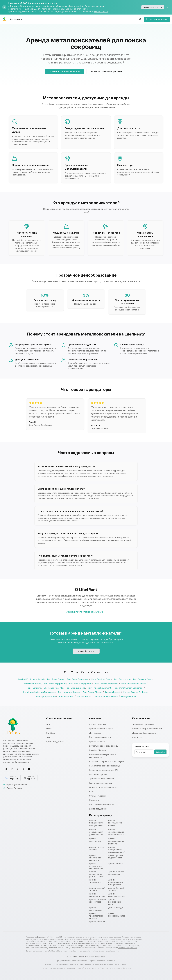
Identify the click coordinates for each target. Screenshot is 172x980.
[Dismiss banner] (167, 7)
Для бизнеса (95, 733)
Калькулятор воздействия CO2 (104, 770)
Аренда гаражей (97, 922)
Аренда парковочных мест (114, 902)
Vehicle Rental (84, 696)
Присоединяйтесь (153, 7)
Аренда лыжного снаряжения (116, 873)
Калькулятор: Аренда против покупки (107, 761)
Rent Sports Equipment (80, 684)
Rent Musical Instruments (134, 684)
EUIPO (86, 968)
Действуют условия (94, 6)
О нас (49, 729)
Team (49, 737)
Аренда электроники (95, 840)
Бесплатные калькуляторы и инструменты (103, 756)
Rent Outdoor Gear (101, 679)
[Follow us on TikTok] (12, 769)
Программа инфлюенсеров (102, 805)
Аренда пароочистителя (97, 895)
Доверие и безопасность (144, 733)
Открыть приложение (157, 19)
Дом (48, 724)
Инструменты (16, 19)
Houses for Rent (66, 696)
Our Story (51, 733)
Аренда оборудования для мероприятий (117, 850)
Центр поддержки (55, 742)
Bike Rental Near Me (53, 688)
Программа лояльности (100, 737)
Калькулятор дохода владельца (104, 766)
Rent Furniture (34, 688)
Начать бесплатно (86, 652)
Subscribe (160, 752)
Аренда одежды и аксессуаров (98, 901)
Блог (91, 792)
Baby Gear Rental (32, 684)
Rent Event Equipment (55, 684)
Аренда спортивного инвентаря (95, 858)
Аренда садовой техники (97, 889)
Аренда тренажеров (95, 881)
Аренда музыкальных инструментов (96, 866)
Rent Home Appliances (69, 692)
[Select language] (140, 19)
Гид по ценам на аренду (101, 783)
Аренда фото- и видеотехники (116, 857)
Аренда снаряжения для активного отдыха (117, 832)
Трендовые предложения (101, 779)
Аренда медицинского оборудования (96, 823)
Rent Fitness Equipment (99, 688)
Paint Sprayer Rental (46, 696)
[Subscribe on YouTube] (29, 769)
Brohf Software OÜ (79, 961)
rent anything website (67, 964)
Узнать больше (101, 12)
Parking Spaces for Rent (135, 692)
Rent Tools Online (55, 679)
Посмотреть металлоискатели (65, 71)
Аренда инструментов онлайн (115, 823)
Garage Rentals (129, 696)
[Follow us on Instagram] (6, 769)
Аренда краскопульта (96, 909)
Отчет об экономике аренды (103, 787)
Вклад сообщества (98, 774)
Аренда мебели (116, 864)
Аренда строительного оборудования (115, 882)
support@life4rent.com (17, 784)
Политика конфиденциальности (147, 729)
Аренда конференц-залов (117, 915)
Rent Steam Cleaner (93, 692)
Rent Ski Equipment (75, 688)
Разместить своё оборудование (107, 71)
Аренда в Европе (97, 742)
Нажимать (94, 800)
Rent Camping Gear (142, 679)
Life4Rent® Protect (98, 750)
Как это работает (98, 724)
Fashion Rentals (113, 692)
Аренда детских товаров (97, 849)
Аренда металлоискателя (117, 895)
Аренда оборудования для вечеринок (96, 832)
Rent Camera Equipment (107, 684)
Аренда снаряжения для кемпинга (116, 841)
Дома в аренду (115, 908)
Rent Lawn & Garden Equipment (39, 692)
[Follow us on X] (17, 769)
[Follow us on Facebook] (23, 769)
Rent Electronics (122, 679)
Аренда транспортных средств (96, 916)
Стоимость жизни (98, 796)
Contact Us (137, 737)
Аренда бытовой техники (116, 889)
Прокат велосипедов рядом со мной (96, 874)
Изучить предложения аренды (104, 746)
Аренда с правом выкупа (101, 729)
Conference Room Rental (106, 696)
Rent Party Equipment (78, 679)
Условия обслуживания (143, 724)
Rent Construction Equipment (129, 688)
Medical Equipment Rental (31, 679)
